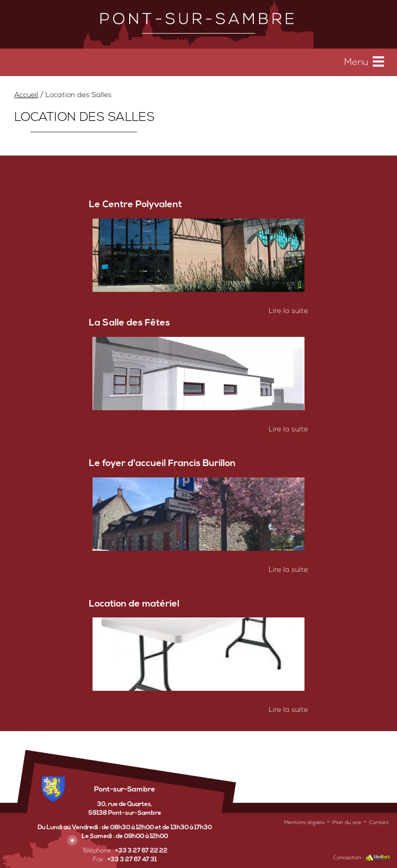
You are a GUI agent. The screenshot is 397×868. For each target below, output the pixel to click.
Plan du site (347, 823)
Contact (379, 823)
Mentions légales (304, 823)
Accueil (26, 95)
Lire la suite (288, 311)
